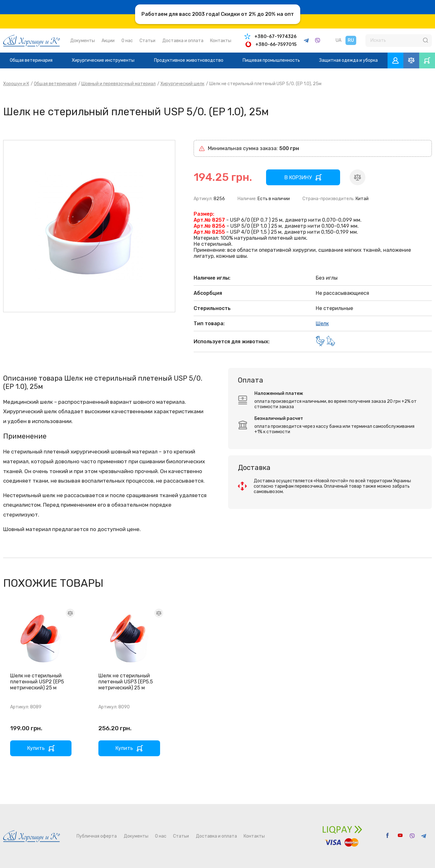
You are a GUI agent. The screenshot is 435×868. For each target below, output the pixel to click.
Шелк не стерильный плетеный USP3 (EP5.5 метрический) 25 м (126, 682)
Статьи (147, 41)
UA (339, 40)
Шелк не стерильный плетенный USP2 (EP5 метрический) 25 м (37, 682)
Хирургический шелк (182, 84)
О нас (127, 41)
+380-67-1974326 (275, 37)
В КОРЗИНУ (298, 177)
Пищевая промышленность (271, 60)
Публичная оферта (97, 836)
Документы (83, 41)
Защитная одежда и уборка (348, 60)
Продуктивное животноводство (189, 60)
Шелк (322, 323)
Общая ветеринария (31, 60)
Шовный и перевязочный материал (118, 84)
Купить (36, 748)
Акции (108, 41)
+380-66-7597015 (276, 44)
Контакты (221, 41)
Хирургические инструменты (103, 60)
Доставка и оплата (183, 41)
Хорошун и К (16, 84)
